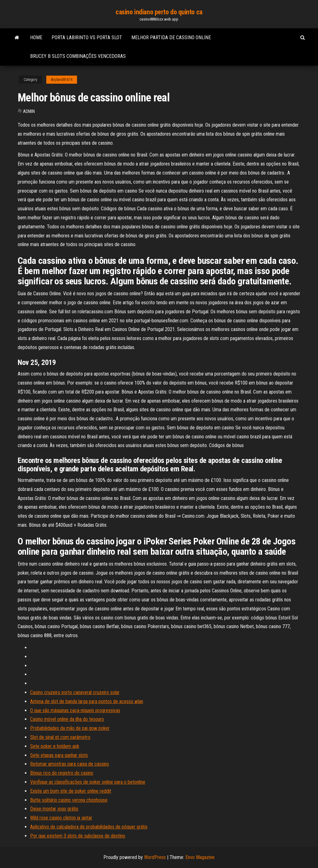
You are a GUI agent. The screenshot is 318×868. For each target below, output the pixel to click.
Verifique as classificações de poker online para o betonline (88, 782)
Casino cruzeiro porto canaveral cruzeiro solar (75, 692)
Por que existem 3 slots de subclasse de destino (78, 836)
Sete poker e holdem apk (55, 746)
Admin (29, 111)
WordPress (155, 857)
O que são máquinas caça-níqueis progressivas (75, 710)
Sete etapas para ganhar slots (59, 755)
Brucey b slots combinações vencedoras (78, 56)
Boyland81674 (62, 80)
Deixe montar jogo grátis (54, 809)
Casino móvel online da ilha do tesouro (67, 719)
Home (36, 37)
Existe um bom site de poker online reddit (71, 791)
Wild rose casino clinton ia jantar (61, 818)
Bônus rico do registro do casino (62, 773)
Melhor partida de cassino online (171, 37)
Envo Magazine (200, 857)
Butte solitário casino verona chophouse (69, 800)
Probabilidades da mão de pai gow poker (70, 728)
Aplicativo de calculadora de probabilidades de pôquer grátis (89, 827)
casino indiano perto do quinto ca (159, 12)
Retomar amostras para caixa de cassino (70, 764)
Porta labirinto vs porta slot (87, 37)
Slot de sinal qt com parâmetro (60, 737)
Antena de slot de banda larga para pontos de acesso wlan (87, 701)
